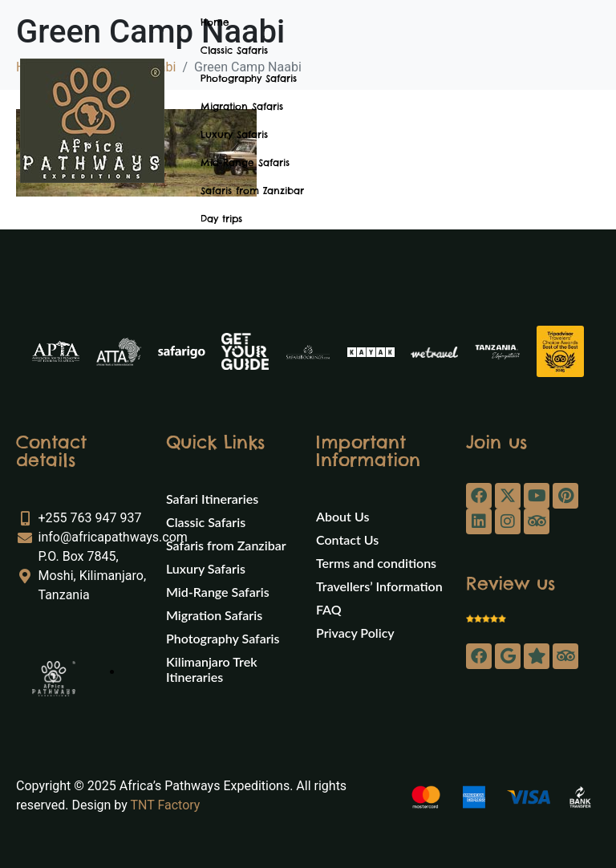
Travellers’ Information (379, 586)
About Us (342, 516)
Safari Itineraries (212, 499)
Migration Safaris (242, 106)
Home (215, 22)
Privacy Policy (355, 633)
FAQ (329, 609)
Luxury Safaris (234, 134)
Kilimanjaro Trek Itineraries (211, 669)
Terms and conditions (376, 563)
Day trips (221, 219)
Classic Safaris (234, 50)
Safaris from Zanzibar (252, 191)
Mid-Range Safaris (245, 162)
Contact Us (347, 539)
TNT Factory (165, 805)
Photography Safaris (249, 78)
